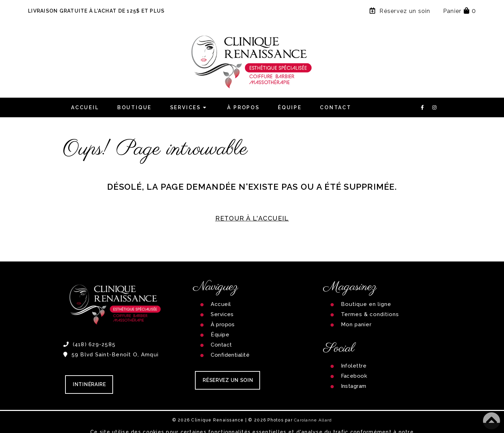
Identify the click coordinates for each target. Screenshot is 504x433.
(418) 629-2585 (89, 344)
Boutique (134, 107)
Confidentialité (230, 355)
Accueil (85, 107)
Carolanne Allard (313, 420)
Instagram (354, 386)
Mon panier (356, 324)
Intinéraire (89, 384)
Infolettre (354, 366)
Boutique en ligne (366, 304)
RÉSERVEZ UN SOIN (228, 380)
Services (190, 107)
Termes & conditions (370, 314)
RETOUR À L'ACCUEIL (252, 218)
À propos (243, 107)
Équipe (290, 107)
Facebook (354, 376)
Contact (336, 107)
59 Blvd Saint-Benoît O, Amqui (111, 355)
